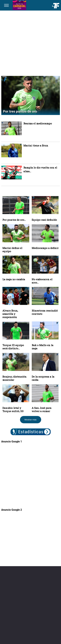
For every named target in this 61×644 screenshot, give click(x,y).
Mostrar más (30, 420)
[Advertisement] (30, 43)
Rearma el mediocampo (38, 123)
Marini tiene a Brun (36, 145)
